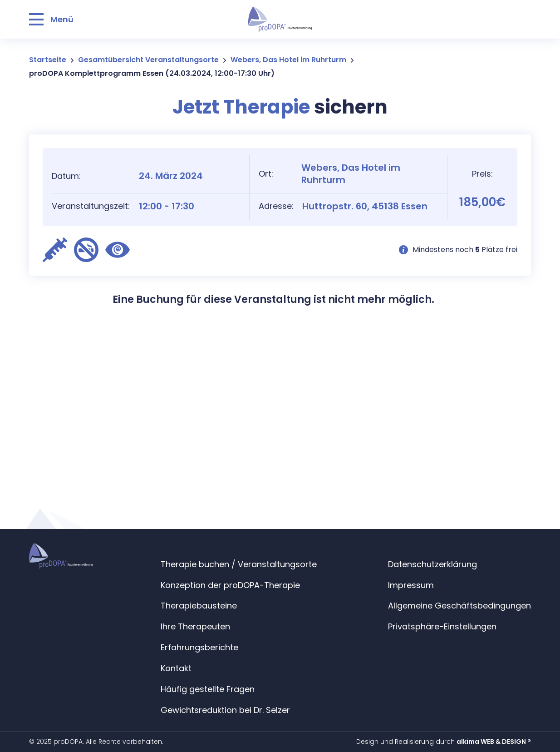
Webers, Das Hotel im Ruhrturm (288, 60)
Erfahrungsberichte (199, 647)
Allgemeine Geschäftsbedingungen (459, 606)
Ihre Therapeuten (195, 626)
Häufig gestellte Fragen (208, 689)
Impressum (411, 585)
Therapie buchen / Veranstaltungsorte (239, 564)
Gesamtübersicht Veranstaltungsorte (148, 60)
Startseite (48, 60)
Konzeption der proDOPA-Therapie (230, 585)
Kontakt (176, 668)
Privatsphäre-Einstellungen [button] (442, 626)
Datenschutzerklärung (432, 564)
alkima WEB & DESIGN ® (494, 742)
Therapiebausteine (199, 606)
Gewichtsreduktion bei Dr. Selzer (225, 710)
